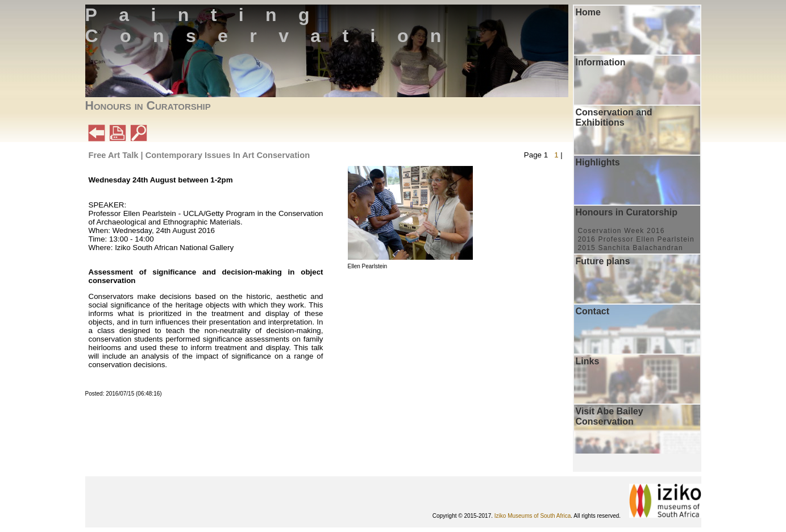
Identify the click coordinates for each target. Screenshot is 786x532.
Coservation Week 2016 (621, 231)
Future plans (603, 261)
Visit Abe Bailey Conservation (610, 416)
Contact (593, 311)
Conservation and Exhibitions (614, 117)
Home (588, 12)
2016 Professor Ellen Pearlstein (636, 239)
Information (601, 62)
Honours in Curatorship (627, 212)
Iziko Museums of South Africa (533, 516)
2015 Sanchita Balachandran (631, 248)
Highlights (598, 162)
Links (588, 361)
